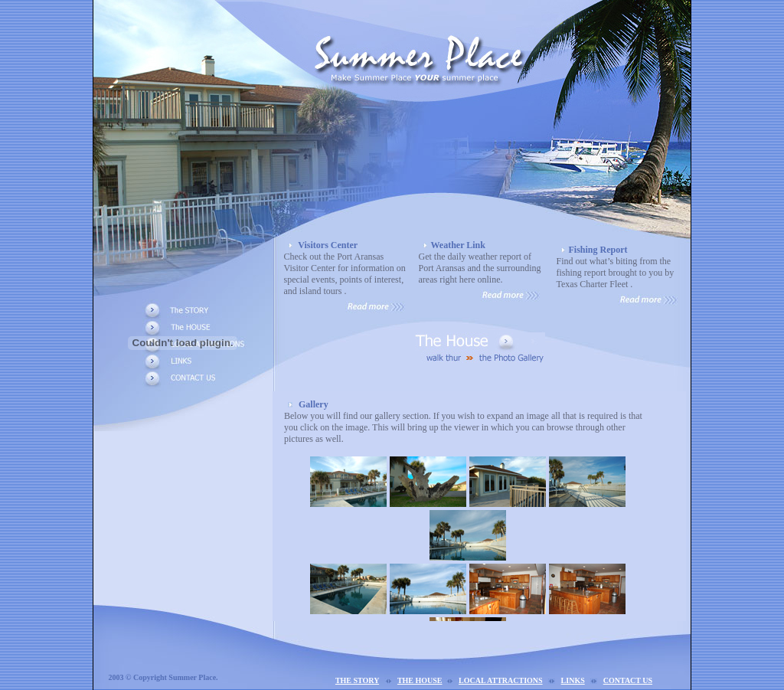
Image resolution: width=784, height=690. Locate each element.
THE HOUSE (420, 680)
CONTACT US (628, 680)
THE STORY (357, 680)
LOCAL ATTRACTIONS (501, 680)
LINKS (573, 680)
